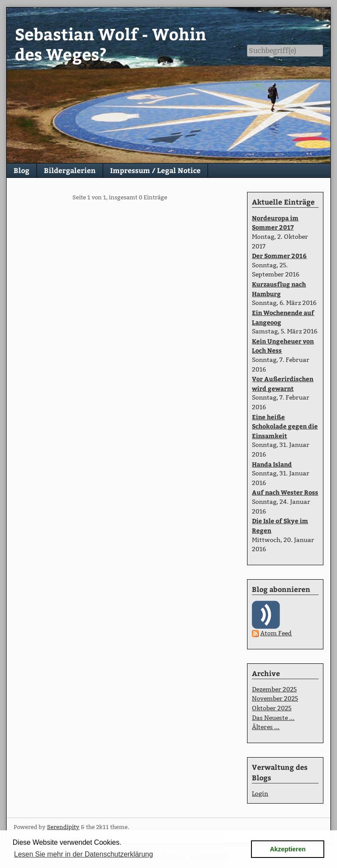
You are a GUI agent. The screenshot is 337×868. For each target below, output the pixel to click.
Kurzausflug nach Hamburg (279, 289)
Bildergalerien (70, 170)
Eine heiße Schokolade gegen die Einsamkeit (285, 426)
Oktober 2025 (272, 708)
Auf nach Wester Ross (285, 492)
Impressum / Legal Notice (155, 170)
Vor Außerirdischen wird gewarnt (283, 383)
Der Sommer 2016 (279, 255)
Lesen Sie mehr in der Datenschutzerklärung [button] (84, 854)
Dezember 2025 (274, 689)
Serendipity (63, 827)
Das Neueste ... (273, 718)
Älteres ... (266, 727)
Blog (22, 170)
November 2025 (275, 698)
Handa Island (272, 464)
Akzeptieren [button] (288, 849)
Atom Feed (276, 633)
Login (260, 794)
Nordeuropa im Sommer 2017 (275, 223)
